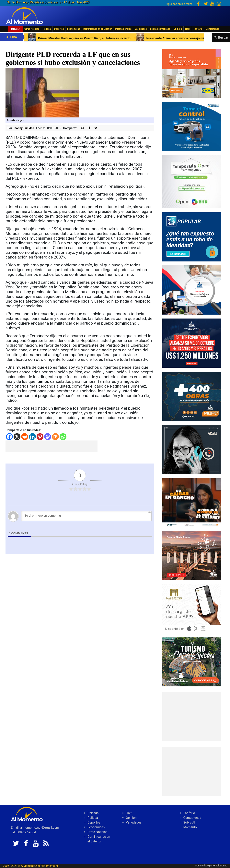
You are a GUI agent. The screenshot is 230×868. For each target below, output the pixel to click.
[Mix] (55, 437)
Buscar (223, 37)
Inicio (15, 29)
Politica (47, 29)
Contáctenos (213, 29)
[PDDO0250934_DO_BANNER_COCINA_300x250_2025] (192, 73)
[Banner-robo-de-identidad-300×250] (192, 237)
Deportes (59, 29)
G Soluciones (220, 866)
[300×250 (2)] (192, 343)
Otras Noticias (32, 29)
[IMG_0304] (192, 181)
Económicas (74, 29)
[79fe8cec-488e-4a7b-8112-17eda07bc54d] (192, 502)
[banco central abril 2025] (192, 608)
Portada (93, 813)
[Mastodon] (48, 437)
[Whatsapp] (63, 437)
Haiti (188, 29)
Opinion (178, 29)
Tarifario (198, 29)
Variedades (141, 29)
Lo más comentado (160, 29)
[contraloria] (192, 290)
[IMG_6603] (192, 662)
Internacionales (123, 29)
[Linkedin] (32, 437)
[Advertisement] (52, 446)
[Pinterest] (40, 437)
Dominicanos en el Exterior (98, 29)
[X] (17, 437)
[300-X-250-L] (192, 449)
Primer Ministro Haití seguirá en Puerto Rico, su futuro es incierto (87, 38)
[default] (192, 555)
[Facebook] (9, 437)
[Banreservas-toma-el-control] (192, 126)
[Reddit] (25, 437)
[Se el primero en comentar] (86, 516)
